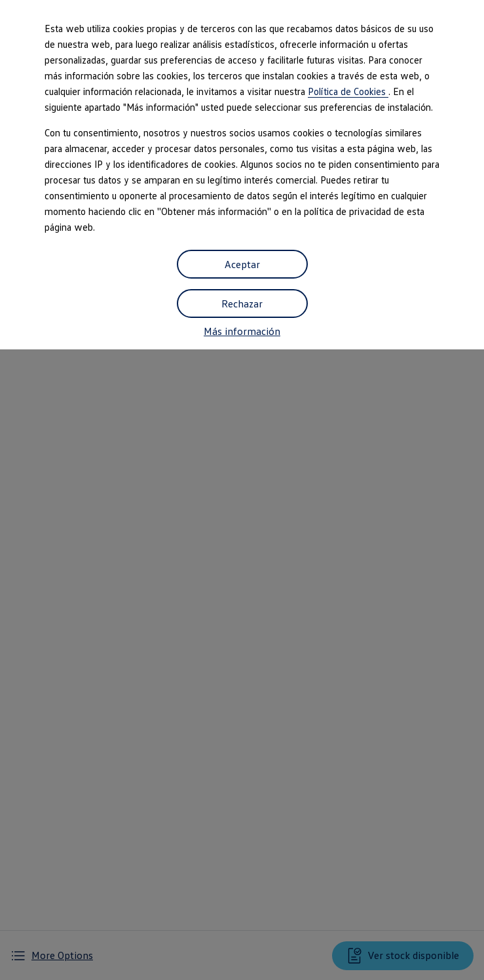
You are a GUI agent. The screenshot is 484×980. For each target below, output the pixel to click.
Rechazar (242, 304)
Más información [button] (242, 331)
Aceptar (242, 264)
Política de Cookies (348, 91)
